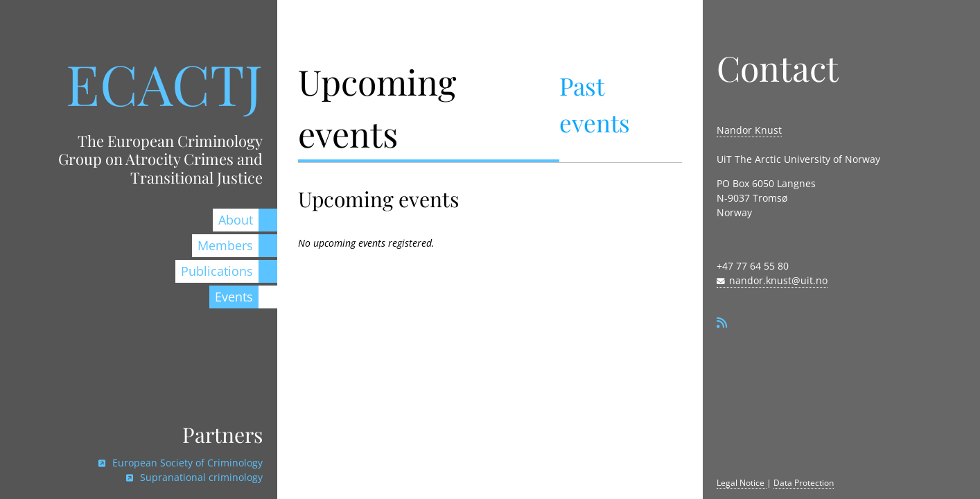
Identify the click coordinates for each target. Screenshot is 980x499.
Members (225, 245)
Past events (595, 104)
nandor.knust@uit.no (778, 280)
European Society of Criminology (186, 463)
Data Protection (804, 483)
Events (234, 297)
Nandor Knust (749, 130)
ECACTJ (164, 83)
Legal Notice (742, 483)
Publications (217, 271)
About (236, 220)
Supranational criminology (200, 477)
